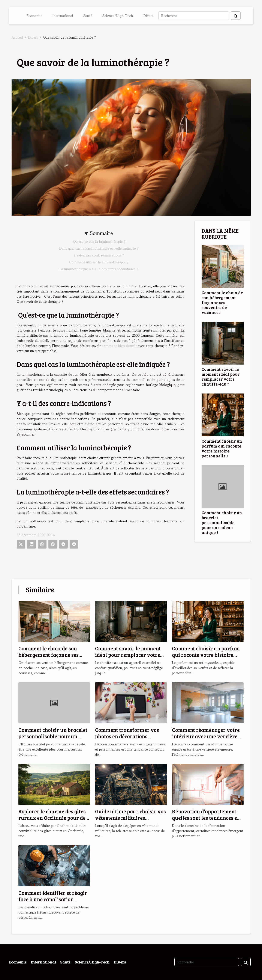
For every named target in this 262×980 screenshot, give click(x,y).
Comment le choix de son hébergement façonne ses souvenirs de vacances (222, 302)
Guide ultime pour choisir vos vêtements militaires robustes (130, 818)
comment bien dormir (119, 346)
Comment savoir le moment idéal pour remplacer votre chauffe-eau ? (221, 376)
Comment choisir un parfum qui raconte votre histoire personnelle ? (222, 448)
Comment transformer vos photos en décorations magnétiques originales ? (127, 736)
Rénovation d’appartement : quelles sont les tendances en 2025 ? (206, 818)
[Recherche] (194, 16)
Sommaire (101, 233)
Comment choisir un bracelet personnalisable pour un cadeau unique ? (222, 522)
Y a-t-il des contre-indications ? (99, 255)
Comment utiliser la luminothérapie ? (99, 262)
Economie (34, 16)
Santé (88, 16)
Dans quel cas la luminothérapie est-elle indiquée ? (99, 248)
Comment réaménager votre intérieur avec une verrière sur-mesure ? (206, 736)
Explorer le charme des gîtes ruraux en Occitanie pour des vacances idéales (53, 818)
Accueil (17, 37)
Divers (148, 16)
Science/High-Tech (118, 16)
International (63, 16)
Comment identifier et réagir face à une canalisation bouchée (53, 899)
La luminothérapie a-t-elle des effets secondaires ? (99, 269)
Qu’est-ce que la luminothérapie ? (99, 241)
